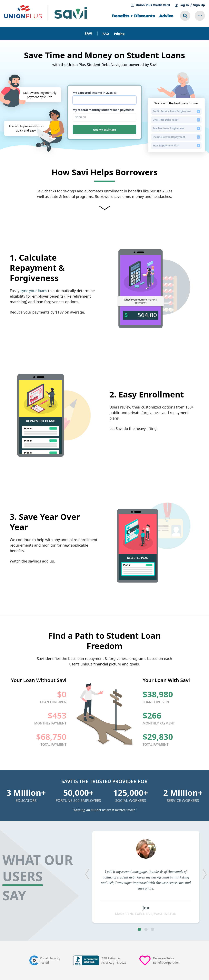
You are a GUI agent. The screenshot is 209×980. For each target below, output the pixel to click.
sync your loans (34, 291)
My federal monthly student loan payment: (103, 110)
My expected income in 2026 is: (95, 93)
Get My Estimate (104, 130)
